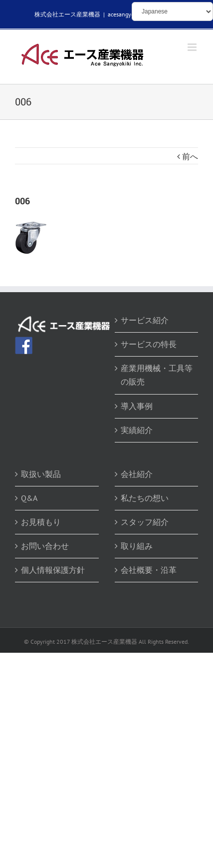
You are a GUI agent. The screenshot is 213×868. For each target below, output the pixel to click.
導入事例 (137, 406)
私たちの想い (145, 498)
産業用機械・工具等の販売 (157, 375)
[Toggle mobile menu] (193, 47)
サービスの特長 (149, 344)
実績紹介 (137, 430)
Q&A (29, 498)
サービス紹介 (145, 320)
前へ (190, 156)
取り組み (137, 546)
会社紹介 (137, 474)
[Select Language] (172, 11)
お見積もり (41, 522)
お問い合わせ (45, 546)
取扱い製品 (41, 474)
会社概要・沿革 (149, 570)
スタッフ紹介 (145, 522)
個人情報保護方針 (53, 570)
